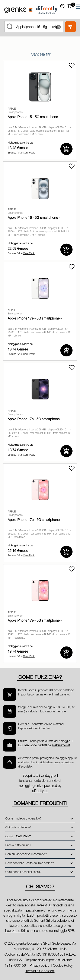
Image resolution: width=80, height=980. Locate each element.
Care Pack (29, 153)
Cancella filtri (41, 54)
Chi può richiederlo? (18, 827)
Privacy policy (39, 965)
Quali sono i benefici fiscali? (23, 872)
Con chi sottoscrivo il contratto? (26, 854)
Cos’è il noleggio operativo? (23, 818)
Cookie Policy (63, 965)
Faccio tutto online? (18, 845)
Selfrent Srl (44, 905)
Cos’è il (18, 836)
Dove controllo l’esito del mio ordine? (30, 863)
